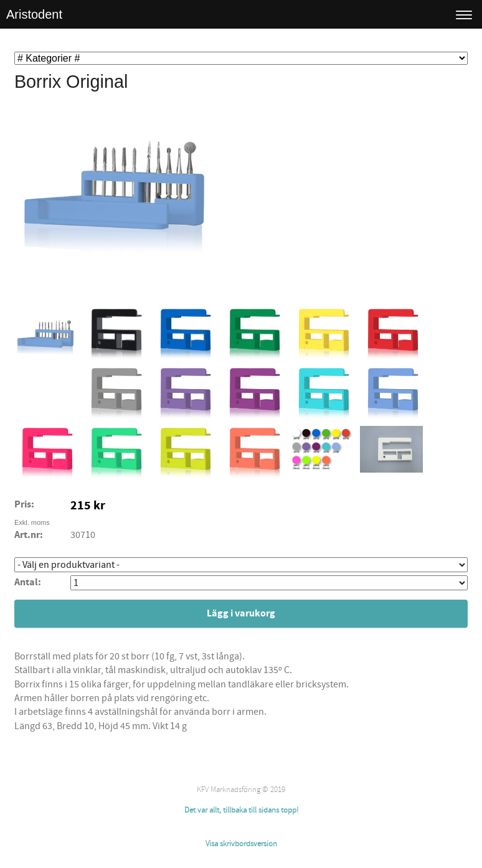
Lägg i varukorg (241, 613)
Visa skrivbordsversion (241, 844)
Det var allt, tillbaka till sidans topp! (241, 810)
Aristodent (34, 14)
